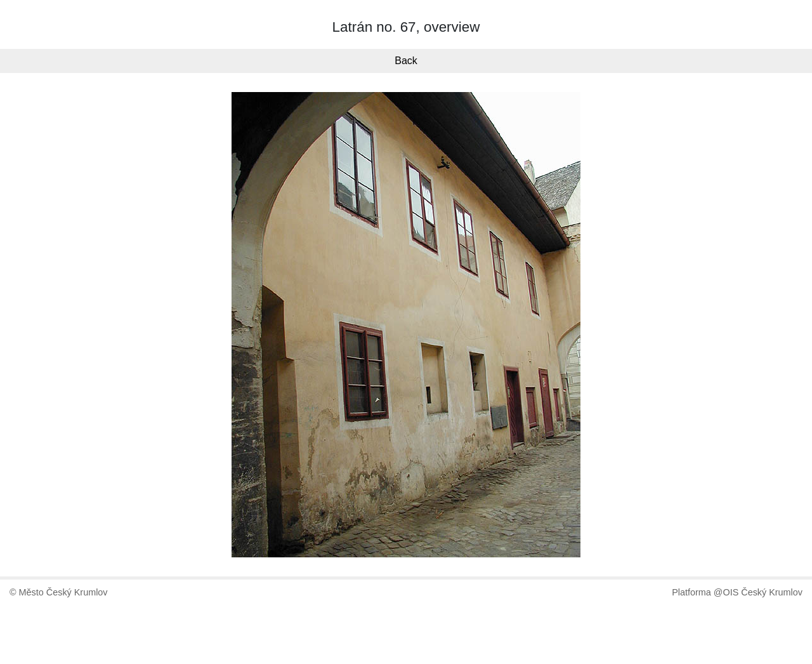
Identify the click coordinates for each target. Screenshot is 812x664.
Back (406, 61)
